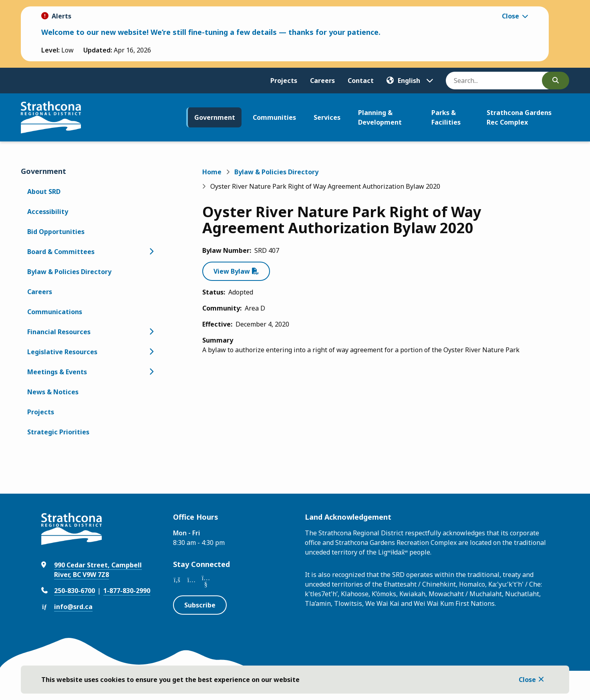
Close (527, 680)
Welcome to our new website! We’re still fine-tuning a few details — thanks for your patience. (211, 32)
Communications (55, 312)
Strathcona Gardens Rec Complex (519, 117)
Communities (274, 117)
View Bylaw (232, 271)
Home (212, 172)
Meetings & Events (57, 372)
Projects (284, 81)
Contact (361, 81)
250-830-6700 (75, 591)
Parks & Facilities (446, 117)
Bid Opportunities (56, 232)
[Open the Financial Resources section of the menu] (151, 332)
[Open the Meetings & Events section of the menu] (151, 372)
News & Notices (53, 392)
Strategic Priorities (58, 432)
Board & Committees (61, 252)
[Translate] (410, 81)
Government (215, 117)
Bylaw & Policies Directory (69, 272)
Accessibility (48, 212)
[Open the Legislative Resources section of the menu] (151, 352)
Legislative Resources (62, 352)
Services (327, 117)
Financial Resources (59, 332)
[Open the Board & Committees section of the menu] (151, 252)
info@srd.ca (73, 607)
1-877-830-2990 (127, 591)
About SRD (44, 192)
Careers (322, 81)
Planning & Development (380, 117)
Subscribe (200, 605)
